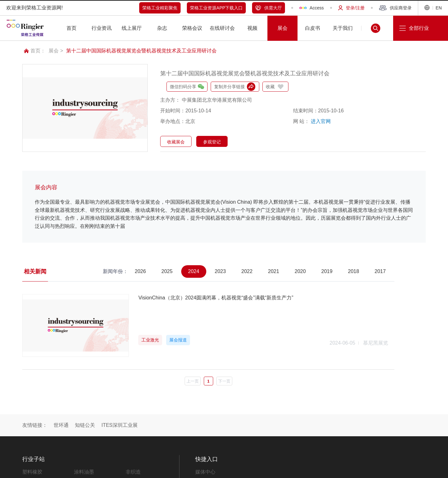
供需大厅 (269, 8)
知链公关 (85, 425)
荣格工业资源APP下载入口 (216, 8)
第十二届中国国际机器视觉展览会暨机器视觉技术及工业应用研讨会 (141, 51)
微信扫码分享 (187, 87)
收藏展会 (176, 142)
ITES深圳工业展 (119, 425)
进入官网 (321, 121)
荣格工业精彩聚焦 (160, 8)
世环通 (61, 425)
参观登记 (212, 142)
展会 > (56, 51)
